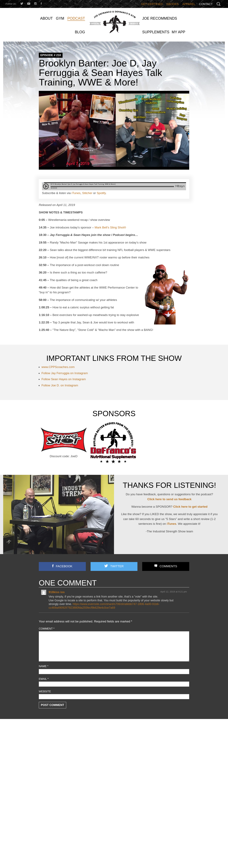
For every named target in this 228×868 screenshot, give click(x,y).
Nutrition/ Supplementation (54, 758)
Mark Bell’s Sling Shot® (110, 227)
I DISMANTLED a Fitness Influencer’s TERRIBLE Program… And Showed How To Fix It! (164, 773)
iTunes (76, 193)
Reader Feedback (49, 771)
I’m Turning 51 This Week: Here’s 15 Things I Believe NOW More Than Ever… (164, 740)
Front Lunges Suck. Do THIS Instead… (112, 764)
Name (44, 666)
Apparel (189, 4)
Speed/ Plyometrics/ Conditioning (57, 775)
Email (44, 679)
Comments (168, 566)
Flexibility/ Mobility (49, 754)
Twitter (117, 566)
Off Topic (44, 762)
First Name (46, 856)
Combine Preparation (51, 749)
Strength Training (48, 779)
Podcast (43, 766)
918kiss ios (57, 592)
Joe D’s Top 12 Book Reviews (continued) (114, 775)
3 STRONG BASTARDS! (104, 752)
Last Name (83, 856)
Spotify (101, 193)
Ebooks (173, 4)
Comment (47, 629)
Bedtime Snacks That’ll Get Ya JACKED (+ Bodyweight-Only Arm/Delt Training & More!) (164, 784)
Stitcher (87, 193)
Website (45, 691)
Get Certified (152, 4)
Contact (206, 4)
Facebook (64, 566)
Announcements (48, 737)
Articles (43, 741)
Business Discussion (50, 745)
